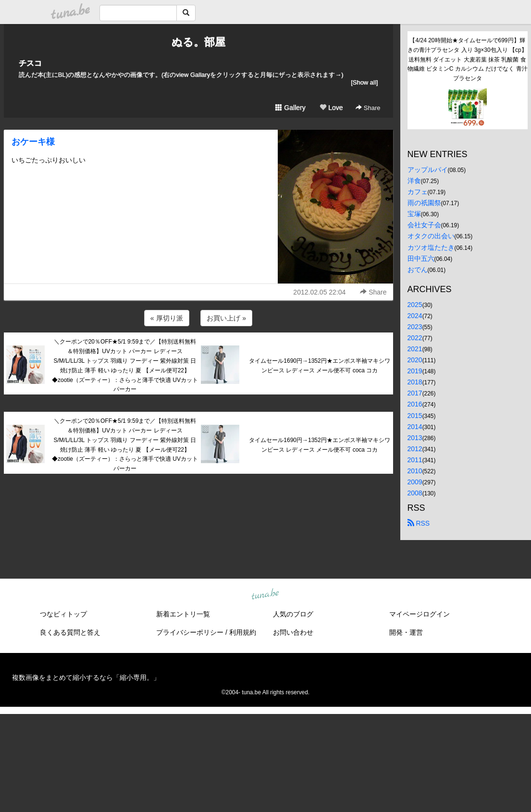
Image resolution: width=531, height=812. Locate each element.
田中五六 (421, 258)
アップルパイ (428, 170)
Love (331, 108)
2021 (415, 349)
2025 (415, 305)
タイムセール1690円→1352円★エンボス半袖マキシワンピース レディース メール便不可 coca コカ (319, 366)
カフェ (418, 192)
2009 (415, 482)
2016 (415, 404)
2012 (415, 449)
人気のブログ (293, 614)
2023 (415, 327)
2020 (415, 360)
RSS (419, 523)
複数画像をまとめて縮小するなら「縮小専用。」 (86, 677)
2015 (415, 416)
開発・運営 (406, 632)
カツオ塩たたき (431, 247)
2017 (415, 393)
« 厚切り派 (167, 318)
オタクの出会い (431, 236)
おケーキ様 (33, 142)
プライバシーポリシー (190, 632)
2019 (415, 371)
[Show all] (364, 82)
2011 (415, 460)
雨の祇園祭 (424, 203)
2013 (415, 438)
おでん (418, 270)
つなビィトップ (63, 614)
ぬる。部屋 (198, 42)
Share (368, 108)
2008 (415, 493)
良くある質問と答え (70, 632)
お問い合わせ (293, 632)
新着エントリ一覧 (183, 614)
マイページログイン (420, 614)
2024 (415, 316)
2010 (415, 471)
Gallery (290, 108)
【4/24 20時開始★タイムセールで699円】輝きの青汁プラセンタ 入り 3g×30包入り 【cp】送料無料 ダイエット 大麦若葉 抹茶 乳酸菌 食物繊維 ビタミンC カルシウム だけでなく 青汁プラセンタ (468, 59)
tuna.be (265, 595)
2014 (415, 427)
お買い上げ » (226, 318)
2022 (415, 338)
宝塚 (414, 214)
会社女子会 (424, 225)
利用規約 (243, 632)
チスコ (30, 63)
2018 (415, 382)
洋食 (414, 181)
